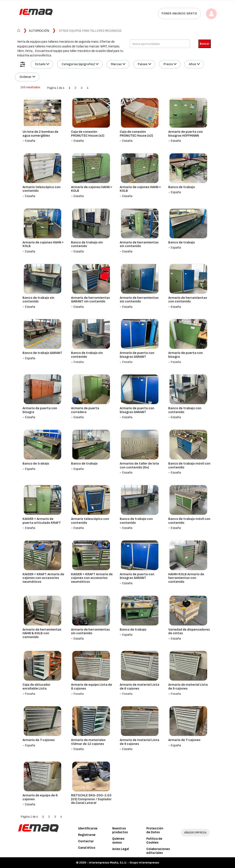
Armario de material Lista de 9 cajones (188, 687)
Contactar (86, 841)
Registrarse (87, 835)
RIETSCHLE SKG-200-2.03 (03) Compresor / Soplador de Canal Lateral (91, 799)
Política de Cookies (154, 841)
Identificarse (88, 828)
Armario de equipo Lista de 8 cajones (92, 687)
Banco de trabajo (182, 187)
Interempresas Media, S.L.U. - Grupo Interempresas (124, 863)
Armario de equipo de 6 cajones (40, 797)
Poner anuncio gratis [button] (179, 13)
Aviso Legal (121, 849)
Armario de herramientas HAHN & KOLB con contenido (42, 633)
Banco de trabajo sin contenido (87, 244)
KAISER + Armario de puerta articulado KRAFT (42, 521)
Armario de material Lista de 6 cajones (139, 687)
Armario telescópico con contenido (42, 189)
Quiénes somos (118, 841)
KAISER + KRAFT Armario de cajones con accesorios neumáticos (43, 578)
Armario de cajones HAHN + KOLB (92, 189)
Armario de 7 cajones (39, 740)
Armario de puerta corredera (85, 410)
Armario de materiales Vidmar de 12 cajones (88, 742)
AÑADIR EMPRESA (195, 833)
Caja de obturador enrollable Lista (36, 687)
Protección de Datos (155, 830)
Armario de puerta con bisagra (186, 355)
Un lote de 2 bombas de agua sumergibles (40, 134)
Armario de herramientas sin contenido (139, 244)
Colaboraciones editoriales (158, 851)
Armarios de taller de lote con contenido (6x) (139, 466)
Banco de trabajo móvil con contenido (189, 466)
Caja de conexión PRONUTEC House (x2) (88, 134)
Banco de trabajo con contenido (185, 410)
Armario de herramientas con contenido (188, 300)
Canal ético (87, 848)
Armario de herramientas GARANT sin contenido (90, 300)
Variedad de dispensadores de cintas (189, 632)
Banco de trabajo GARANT (42, 353)
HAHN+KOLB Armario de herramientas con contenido (186, 578)
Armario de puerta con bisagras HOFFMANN (186, 134)
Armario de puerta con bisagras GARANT (137, 355)
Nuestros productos (120, 830)
